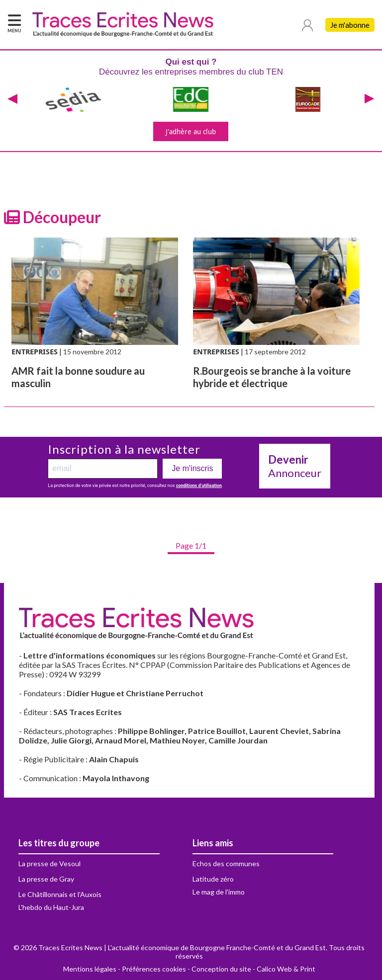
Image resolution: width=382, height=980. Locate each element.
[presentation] (12, 99)
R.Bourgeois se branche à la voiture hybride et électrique (272, 377)
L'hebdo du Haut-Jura (51, 907)
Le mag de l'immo (219, 892)
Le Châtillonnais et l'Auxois (60, 894)
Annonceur (295, 466)
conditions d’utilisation (199, 486)
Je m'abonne (350, 25)
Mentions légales (90, 969)
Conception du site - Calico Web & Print (253, 969)
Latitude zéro (213, 879)
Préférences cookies (154, 969)
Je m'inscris (192, 468)
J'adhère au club (191, 131)
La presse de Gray (46, 879)
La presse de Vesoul (49, 863)
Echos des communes (226, 863)
